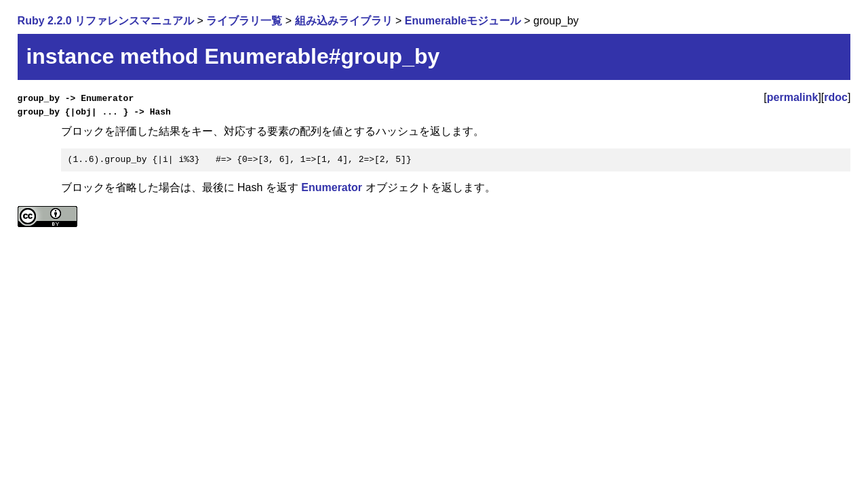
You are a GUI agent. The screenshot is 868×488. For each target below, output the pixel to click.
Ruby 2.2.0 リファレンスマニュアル (106, 21)
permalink (793, 97)
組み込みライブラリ (344, 21)
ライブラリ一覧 (244, 21)
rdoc (836, 97)
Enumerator (332, 187)
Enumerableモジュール (463, 21)
